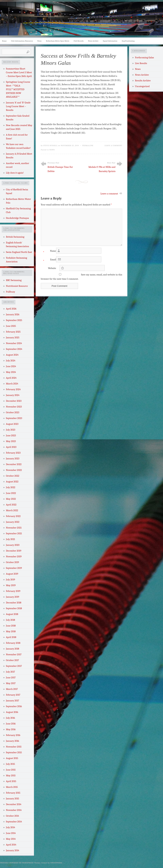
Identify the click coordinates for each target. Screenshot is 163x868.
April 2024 (11, 378)
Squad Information (110, 41)
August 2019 (12, 574)
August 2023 (12, 424)
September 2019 (14, 568)
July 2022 (11, 487)
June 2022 (11, 493)
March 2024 (12, 384)
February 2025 (13, 332)
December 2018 (14, 603)
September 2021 (14, 533)
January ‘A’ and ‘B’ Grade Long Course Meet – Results (18, 106)
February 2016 (13, 735)
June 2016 (11, 724)
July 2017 (10, 672)
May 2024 (11, 372)
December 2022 (14, 464)
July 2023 (11, 430)
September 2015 (14, 752)
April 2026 (11, 309)
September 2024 (14, 349)
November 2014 (14, 810)
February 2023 (13, 453)
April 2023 (11, 447)
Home (4, 41)
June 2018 (11, 626)
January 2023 (13, 459)
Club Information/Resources (22, 41)
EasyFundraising (128, 41)
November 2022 (14, 470)
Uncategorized (142, 86)
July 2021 (10, 539)
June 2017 (11, 678)
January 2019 (12, 597)
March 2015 (12, 787)
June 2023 (11, 436)
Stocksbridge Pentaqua (17, 218)
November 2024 (14, 343)
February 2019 (13, 591)
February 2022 (13, 516)
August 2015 (12, 758)
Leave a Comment (113, 146)
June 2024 (11, 366)
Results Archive (143, 81)
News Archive (93, 41)
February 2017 (13, 695)
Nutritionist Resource (17, 286)
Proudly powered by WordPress (17, 863)
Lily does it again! (15, 173)
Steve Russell (50, 146)
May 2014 (11, 839)
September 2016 (14, 706)
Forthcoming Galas (144, 58)
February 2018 (13, 643)
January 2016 (12, 741)
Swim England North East (19, 252)
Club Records (79, 41)
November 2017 (14, 655)
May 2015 (11, 776)
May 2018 (11, 631)
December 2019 (14, 551)
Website (52, 268)
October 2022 (13, 476)
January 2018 (12, 649)
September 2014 (14, 822)
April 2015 (11, 781)
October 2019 (12, 562)
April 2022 (11, 505)
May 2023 (11, 441)
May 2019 (11, 585)
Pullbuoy (10, 292)
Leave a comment (109, 194)
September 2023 (14, 418)
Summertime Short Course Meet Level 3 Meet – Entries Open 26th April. (19, 72)
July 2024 (11, 361)
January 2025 (13, 338)
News (39, 41)
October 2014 (12, 816)
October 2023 (13, 412)
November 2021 (14, 528)
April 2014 (11, 845)
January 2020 (13, 545)
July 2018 (10, 620)
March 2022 (12, 510)
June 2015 (11, 770)
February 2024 (13, 389)
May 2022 (11, 499)
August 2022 (12, 482)
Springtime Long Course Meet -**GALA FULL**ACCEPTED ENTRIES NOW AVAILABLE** (18, 89)
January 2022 (13, 522)
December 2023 (14, 401)
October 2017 (12, 660)
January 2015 (12, 799)
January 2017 (12, 701)
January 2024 (13, 395)
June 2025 (11, 326)
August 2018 (12, 614)
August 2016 (12, 712)
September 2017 (14, 666)
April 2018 (11, 637)
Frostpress (56, 863)
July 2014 (10, 827)
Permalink (88, 146)
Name (48, 252)
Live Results (141, 63)
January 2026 (13, 315)
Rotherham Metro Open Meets (58, 41)
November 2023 (14, 407)
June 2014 (11, 833)
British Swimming (15, 237)
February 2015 (13, 793)
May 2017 (11, 683)
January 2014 (13, 850)
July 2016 (10, 718)
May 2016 (11, 729)
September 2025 (14, 320)
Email (48, 260)
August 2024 (12, 355)
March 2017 (12, 689)
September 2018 (14, 608)
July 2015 (10, 764)
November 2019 (14, 557)
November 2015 (14, 747)
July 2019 (10, 580)
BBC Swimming (14, 280)
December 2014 (14, 804)
